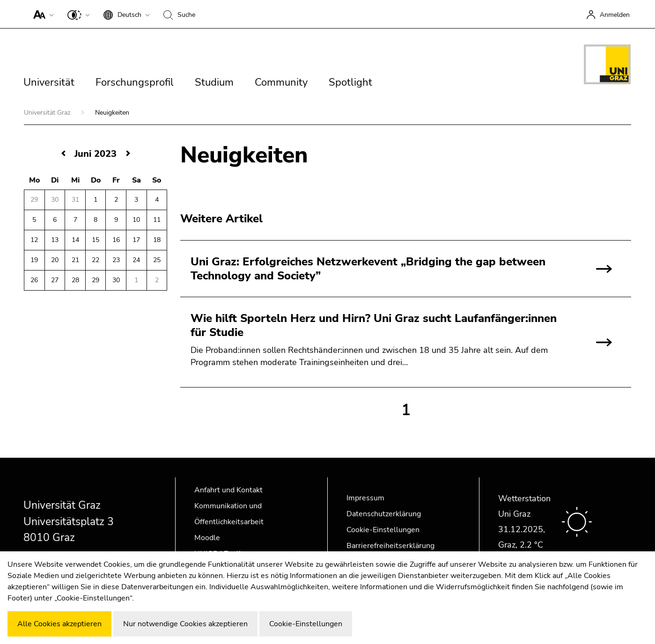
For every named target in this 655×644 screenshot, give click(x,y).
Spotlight (350, 82)
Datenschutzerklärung (384, 514)
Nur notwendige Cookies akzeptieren (185, 624)
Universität (49, 82)
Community (281, 82)
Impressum (365, 498)
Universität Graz (48, 113)
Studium (214, 82)
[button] (41, 14)
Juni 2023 (96, 154)
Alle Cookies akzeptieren (59, 624)
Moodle (207, 538)
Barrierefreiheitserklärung (390, 546)
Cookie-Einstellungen (383, 530)
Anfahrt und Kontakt (228, 490)
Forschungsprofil (135, 82)
